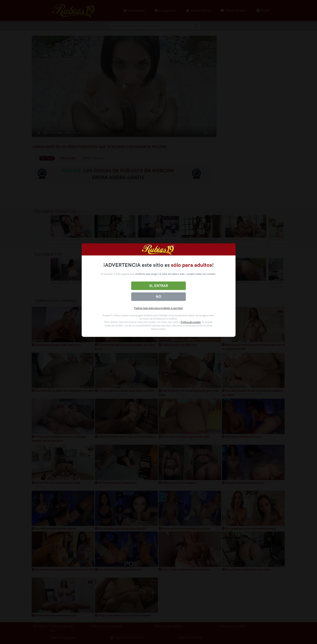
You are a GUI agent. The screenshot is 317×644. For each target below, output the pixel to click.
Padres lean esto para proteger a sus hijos (158, 308)
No (158, 297)
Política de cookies (191, 322)
